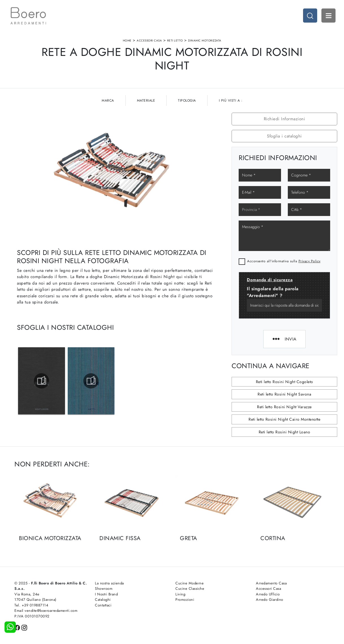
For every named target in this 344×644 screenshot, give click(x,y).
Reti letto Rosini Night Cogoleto (285, 382)
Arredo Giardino (270, 600)
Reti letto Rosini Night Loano (285, 432)
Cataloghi (103, 600)
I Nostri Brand (106, 594)
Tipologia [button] (187, 101)
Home (127, 41)
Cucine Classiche (190, 589)
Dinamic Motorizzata (205, 41)
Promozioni (185, 600)
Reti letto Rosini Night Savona (284, 394)
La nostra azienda (109, 583)
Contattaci (103, 605)
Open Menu (328, 16)
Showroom (104, 589)
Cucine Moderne (190, 583)
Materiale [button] (146, 101)
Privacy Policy (310, 261)
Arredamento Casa (271, 583)
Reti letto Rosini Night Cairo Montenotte (284, 419)
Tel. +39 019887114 (31, 605)
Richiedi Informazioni (285, 119)
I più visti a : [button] (231, 101)
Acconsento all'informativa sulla (284, 261)
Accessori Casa (149, 41)
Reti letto (175, 41)
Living (180, 594)
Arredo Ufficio (268, 594)
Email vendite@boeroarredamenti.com (46, 611)
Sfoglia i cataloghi (284, 136)
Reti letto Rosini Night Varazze (284, 407)
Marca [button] (108, 101)
